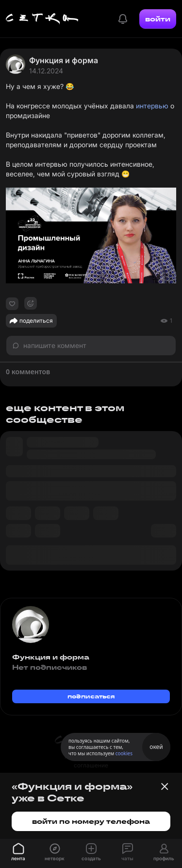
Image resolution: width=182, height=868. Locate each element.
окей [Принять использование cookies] (156, 747)
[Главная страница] (42, 19)
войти (158, 19)
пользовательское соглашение (91, 761)
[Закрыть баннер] (165, 786)
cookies (124, 753)
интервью (152, 106)
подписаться (91, 696)
